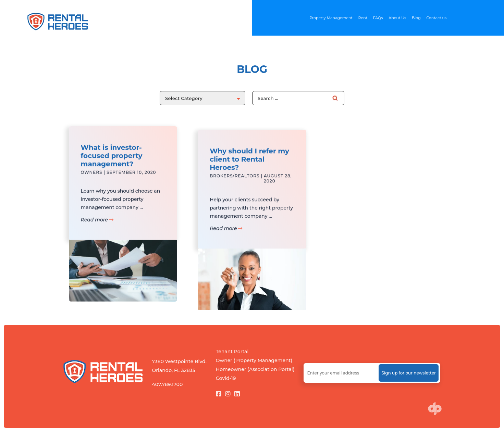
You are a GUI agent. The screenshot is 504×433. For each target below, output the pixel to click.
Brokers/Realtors (235, 187)
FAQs (378, 18)
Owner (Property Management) (254, 360)
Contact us (436, 18)
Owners (92, 178)
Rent (363, 18)
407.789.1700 (167, 384)
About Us (397, 18)
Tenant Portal (232, 352)
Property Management (331, 18)
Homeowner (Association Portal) (255, 369)
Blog (416, 18)
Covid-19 (226, 378)
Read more (97, 225)
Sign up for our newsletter (409, 373)
